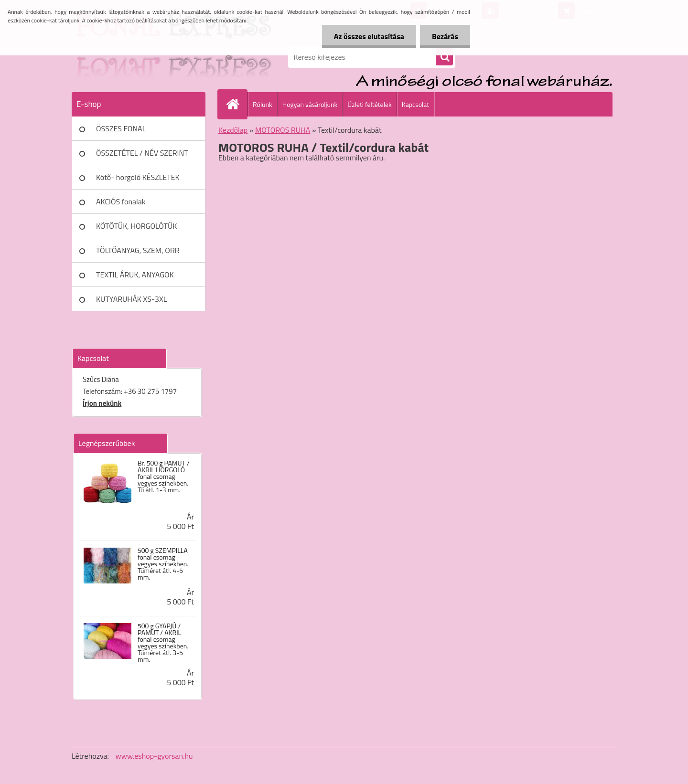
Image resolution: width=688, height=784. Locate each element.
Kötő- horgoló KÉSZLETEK (138, 177)
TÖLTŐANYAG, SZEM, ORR (138, 250)
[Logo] (137, 57)
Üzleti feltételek (369, 104)
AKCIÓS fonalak (121, 201)
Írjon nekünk (102, 403)
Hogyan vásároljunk (310, 104)
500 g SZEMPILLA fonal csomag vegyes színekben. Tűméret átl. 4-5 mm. (163, 564)
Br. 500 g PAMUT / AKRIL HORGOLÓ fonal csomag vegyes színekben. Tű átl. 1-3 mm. (164, 477)
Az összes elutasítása (369, 36)
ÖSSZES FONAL (121, 128)
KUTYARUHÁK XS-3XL (131, 299)
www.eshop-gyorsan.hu (154, 756)
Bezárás (445, 36)
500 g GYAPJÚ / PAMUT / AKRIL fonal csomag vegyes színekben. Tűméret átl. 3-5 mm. (163, 643)
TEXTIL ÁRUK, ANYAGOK (135, 275)
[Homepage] (236, 104)
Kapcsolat (416, 104)
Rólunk (263, 104)
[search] (444, 57)
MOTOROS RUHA (283, 130)
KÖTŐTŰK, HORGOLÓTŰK (136, 226)
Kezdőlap (233, 130)
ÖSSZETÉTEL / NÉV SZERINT (142, 153)
